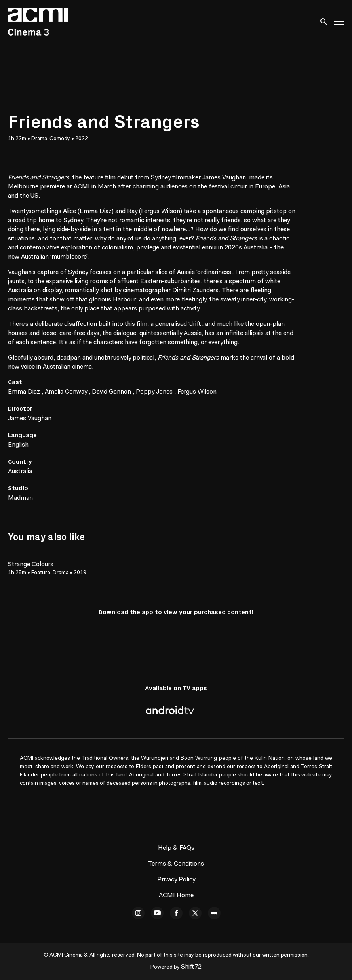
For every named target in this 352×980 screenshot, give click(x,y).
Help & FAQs (176, 848)
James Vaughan (30, 419)
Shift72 (191, 967)
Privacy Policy (176, 880)
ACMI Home (176, 896)
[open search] (324, 22)
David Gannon (111, 392)
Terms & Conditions (176, 864)
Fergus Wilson (197, 392)
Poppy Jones (154, 392)
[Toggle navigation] (339, 22)
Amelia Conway (66, 392)
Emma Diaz (24, 392)
